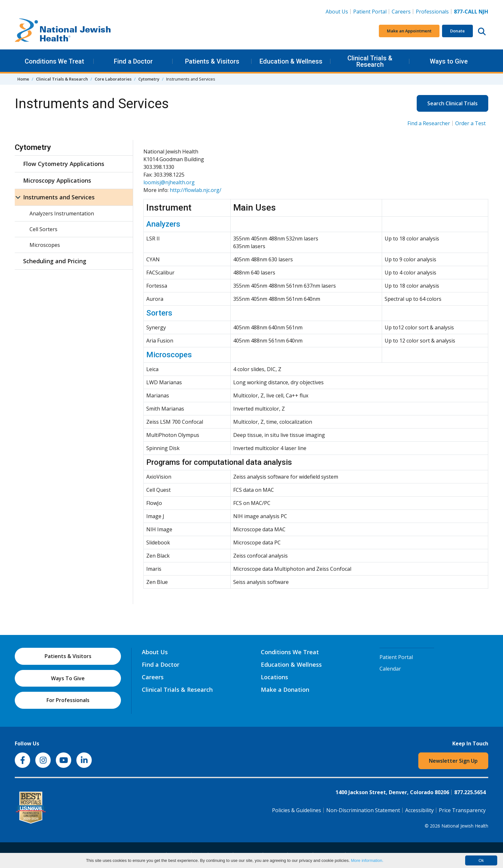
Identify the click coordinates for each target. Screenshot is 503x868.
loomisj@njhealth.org (169, 182)
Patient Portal (370, 12)
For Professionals (68, 700)
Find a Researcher (429, 123)
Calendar (390, 669)
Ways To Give (68, 678)
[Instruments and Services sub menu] (18, 197)
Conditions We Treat (54, 61)
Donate (457, 31)
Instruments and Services (59, 197)
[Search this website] (482, 31)
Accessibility (419, 810)
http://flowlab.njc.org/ (196, 190)
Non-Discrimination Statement (363, 810)
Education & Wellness (291, 61)
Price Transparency (462, 810)
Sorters (159, 313)
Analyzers (163, 224)
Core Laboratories (113, 79)
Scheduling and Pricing (55, 261)
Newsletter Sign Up (453, 761)
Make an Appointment (409, 31)
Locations (274, 677)
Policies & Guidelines (297, 810)
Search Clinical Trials (452, 103)
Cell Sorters (43, 229)
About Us (337, 12)
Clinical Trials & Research (370, 61)
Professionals (432, 12)
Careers (402, 11)
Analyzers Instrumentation (62, 213)
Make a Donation (285, 690)
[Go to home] (63, 31)
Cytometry (149, 79)
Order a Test (470, 123)
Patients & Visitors (212, 61)
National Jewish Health (465, 826)
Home (23, 79)
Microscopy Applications (57, 180)
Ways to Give (449, 61)
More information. (367, 860)
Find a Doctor (133, 61)
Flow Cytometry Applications (64, 164)
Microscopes (169, 355)
